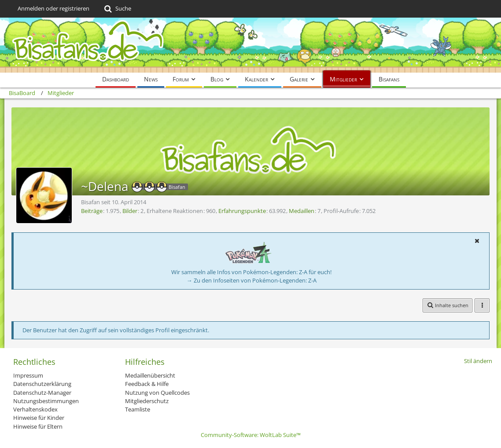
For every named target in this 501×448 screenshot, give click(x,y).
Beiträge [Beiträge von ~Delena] (92, 211)
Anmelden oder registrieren (53, 8)
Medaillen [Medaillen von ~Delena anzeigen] (302, 211)
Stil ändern (478, 361)
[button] (477, 241)
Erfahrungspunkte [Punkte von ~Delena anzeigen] (242, 211)
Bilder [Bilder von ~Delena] (130, 211)
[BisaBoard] (250, 45)
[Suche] (117, 9)
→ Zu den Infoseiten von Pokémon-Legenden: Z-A (252, 280)
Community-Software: (251, 435)
